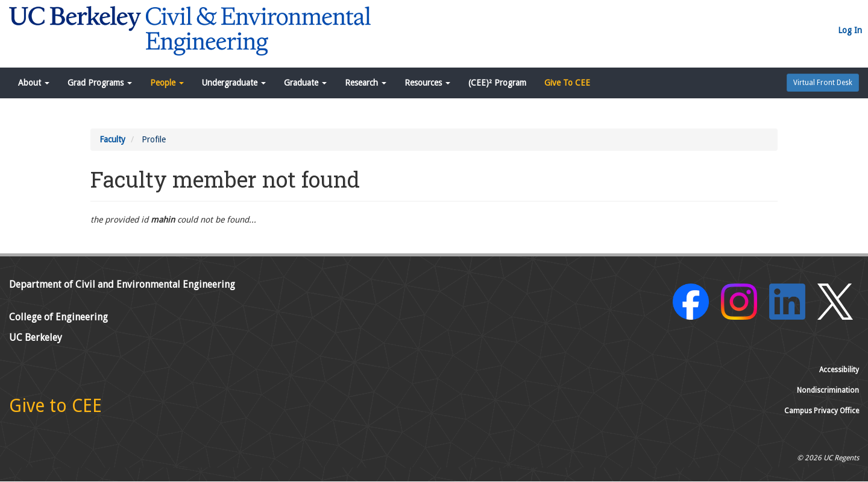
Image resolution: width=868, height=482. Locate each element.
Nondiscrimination (828, 390)
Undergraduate (234, 83)
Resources (427, 83)
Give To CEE (567, 83)
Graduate (305, 83)
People (167, 83)
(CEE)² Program (497, 83)
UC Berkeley (36, 338)
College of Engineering (58, 317)
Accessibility (839, 370)
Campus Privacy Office (822, 411)
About (34, 83)
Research (366, 83)
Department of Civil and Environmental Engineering (122, 284)
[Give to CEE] (55, 409)
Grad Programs (100, 83)
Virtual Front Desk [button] (823, 83)
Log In (850, 30)
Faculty (112, 139)
